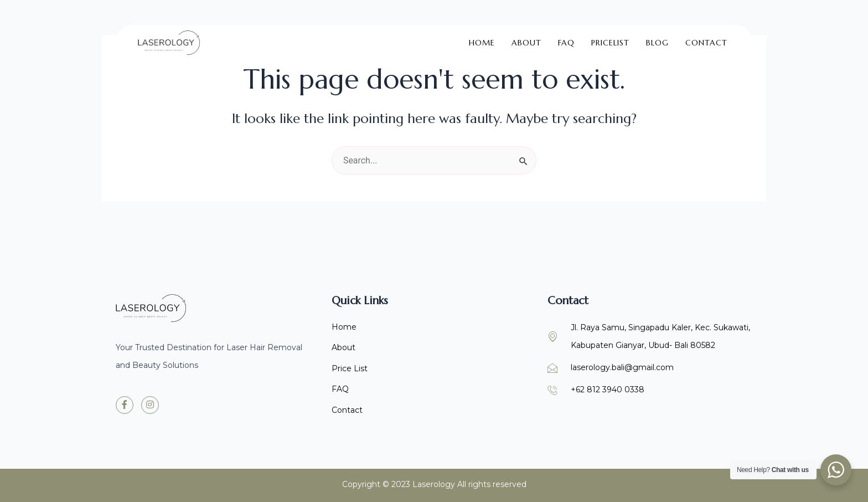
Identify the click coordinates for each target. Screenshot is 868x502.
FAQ (566, 37)
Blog (657, 37)
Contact (706, 37)
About (526, 37)
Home (482, 37)
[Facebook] (125, 403)
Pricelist (610, 37)
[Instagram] (150, 403)
